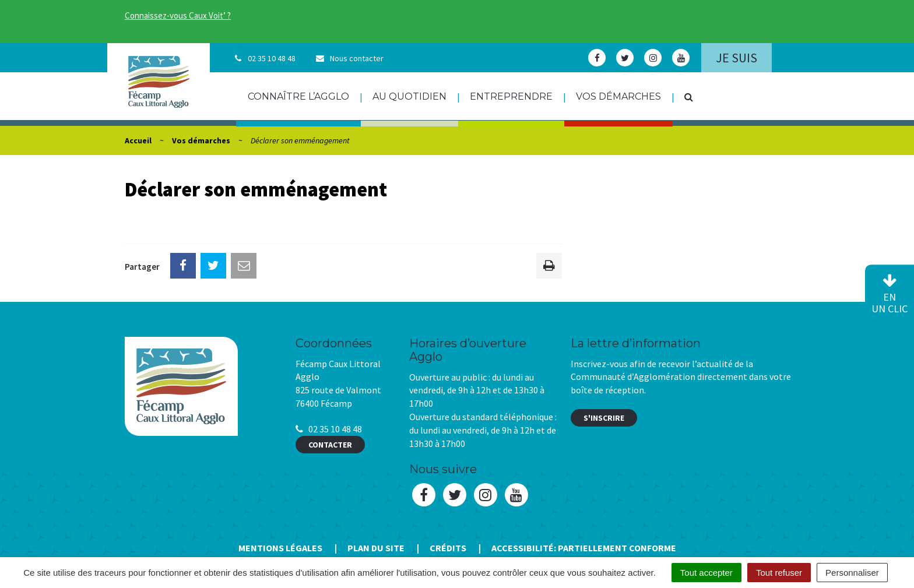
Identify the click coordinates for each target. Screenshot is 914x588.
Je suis (737, 58)
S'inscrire (604, 418)
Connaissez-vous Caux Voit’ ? (178, 15)
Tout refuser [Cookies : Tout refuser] (779, 573)
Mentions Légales (280, 548)
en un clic (890, 294)
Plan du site (376, 548)
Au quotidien (409, 96)
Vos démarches (618, 96)
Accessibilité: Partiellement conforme (584, 548)
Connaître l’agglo (298, 96)
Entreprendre (511, 96)
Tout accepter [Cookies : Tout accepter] (706, 573)
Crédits (448, 548)
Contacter (330, 445)
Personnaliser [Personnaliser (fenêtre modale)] (852, 573)
